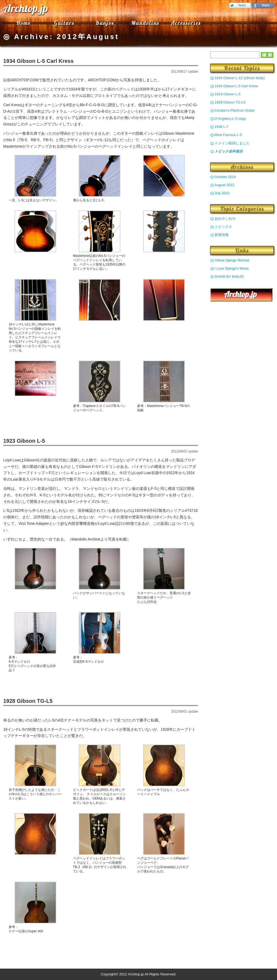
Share (266, 5)
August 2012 (224, 185)
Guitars (64, 23)
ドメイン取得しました (232, 143)
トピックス (223, 227)
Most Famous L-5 (228, 135)
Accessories (186, 23)
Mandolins (145, 23)
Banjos (105, 23)
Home (24, 23)
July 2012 (222, 193)
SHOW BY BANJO (229, 276)
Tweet (242, 5)
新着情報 (222, 235)
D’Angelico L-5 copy (230, 119)
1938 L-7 (221, 127)
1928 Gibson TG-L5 (28, 701)
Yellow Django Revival (232, 260)
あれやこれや (225, 219)
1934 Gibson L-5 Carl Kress (38, 61)
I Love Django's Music (232, 268)
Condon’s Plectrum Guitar (235, 110)
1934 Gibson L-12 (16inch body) (240, 78)
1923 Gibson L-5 (24, 441)
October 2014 (225, 177)
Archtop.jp (26, 8)
